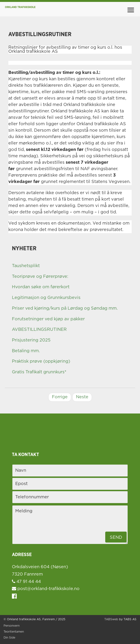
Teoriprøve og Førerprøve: (40, 277)
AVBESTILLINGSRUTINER (39, 330)
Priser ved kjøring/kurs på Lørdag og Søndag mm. (65, 308)
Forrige (60, 397)
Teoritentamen (14, 632)
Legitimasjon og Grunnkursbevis (46, 298)
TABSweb (111, 619)
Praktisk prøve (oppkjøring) (41, 361)
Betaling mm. (26, 351)
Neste (82, 397)
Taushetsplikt (26, 266)
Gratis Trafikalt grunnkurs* (39, 372)
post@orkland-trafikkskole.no (46, 589)
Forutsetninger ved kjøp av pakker (48, 319)
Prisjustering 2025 (31, 340)
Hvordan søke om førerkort (41, 287)
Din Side (9, 638)
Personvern (12, 626)
